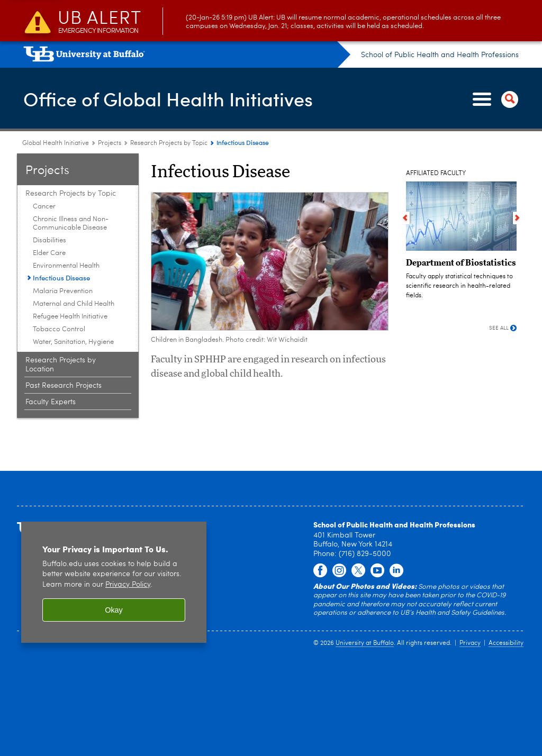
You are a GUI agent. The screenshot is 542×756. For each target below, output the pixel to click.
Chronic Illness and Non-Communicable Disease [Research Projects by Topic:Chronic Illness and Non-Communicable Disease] (71, 224)
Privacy (470, 643)
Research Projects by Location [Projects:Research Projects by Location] (61, 365)
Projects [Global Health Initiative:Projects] (110, 143)
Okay (114, 610)
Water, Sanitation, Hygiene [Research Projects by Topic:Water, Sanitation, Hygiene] (73, 342)
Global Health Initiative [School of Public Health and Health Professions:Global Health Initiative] (56, 143)
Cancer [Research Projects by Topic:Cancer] (44, 207)
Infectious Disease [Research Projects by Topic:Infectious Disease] (61, 278)
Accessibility (506, 643)
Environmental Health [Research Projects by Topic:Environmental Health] (66, 266)
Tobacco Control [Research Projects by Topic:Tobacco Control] (59, 329)
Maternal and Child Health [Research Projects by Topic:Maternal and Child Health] (74, 304)
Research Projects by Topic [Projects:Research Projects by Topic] (169, 143)
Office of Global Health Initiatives (168, 98)
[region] (114, 582)
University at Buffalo (365, 643)
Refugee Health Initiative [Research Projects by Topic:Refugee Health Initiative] (70, 317)
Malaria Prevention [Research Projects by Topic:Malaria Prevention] (63, 291)
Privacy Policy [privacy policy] (128, 585)
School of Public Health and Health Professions (440, 55)
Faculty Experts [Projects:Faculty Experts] (51, 402)
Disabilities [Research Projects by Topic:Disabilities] (49, 240)
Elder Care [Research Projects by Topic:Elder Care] (49, 253)
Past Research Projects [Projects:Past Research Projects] (64, 386)
